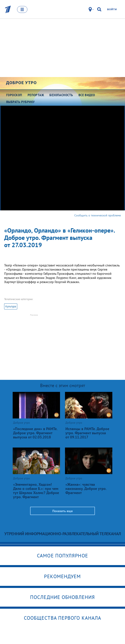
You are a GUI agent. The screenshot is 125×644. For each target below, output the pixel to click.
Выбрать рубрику (21, 102)
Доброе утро (21, 83)
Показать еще (62, 511)
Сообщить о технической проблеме (98, 215)
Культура (11, 306)
